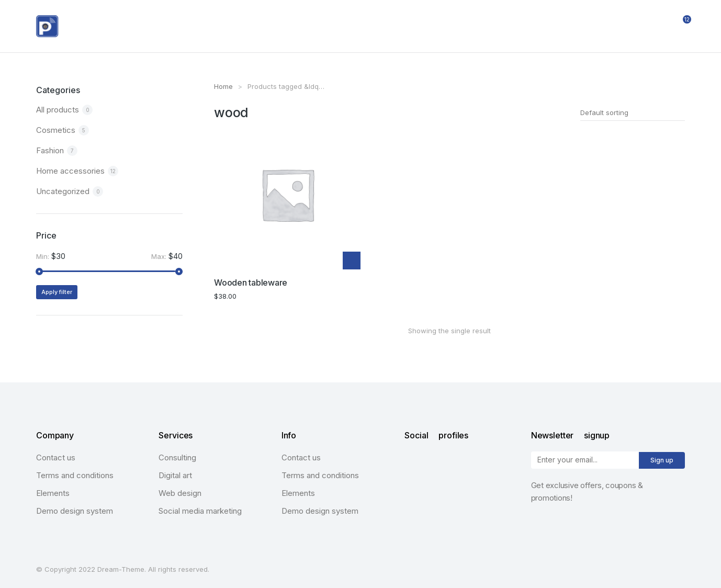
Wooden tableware (251, 280)
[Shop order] (633, 112)
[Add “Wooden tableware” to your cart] (352, 259)
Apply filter (57, 292)
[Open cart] (680, 26)
